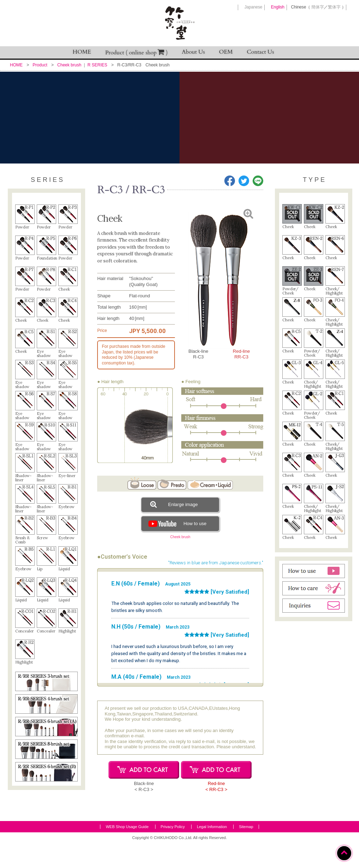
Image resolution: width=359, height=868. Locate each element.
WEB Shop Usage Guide (127, 852)
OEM (226, 52)
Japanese (253, 7)
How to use (176, 524)
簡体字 (317, 7)
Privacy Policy (173, 852)
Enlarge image (174, 504)
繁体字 (334, 7)
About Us (193, 52)
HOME (82, 52)
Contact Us (261, 52)
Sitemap (246, 852)
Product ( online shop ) (137, 52)
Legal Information (212, 852)
